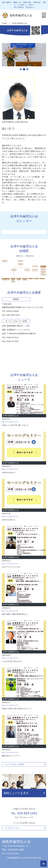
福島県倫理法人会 (16, 842)
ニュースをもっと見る (14, 764)
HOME (4, 23)
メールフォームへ (12, 828)
